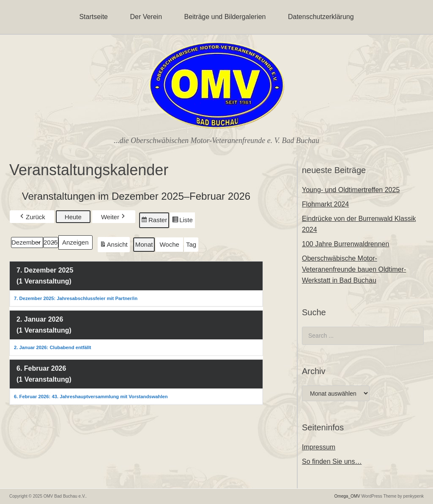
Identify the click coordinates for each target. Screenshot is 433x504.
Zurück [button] (32, 217)
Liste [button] (182, 221)
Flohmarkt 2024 (325, 204)
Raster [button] (154, 221)
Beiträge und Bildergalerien (225, 17)
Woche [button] (169, 244)
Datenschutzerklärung (321, 17)
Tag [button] (191, 244)
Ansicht (115, 246)
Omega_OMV (347, 496)
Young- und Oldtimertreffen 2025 (351, 190)
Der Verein (146, 17)
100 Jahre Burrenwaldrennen (345, 244)
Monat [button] (144, 244)
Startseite (93, 17)
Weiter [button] (114, 217)
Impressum (319, 447)
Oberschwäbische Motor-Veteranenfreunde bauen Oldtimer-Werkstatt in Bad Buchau (354, 269)
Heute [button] (73, 217)
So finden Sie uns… (332, 461)
